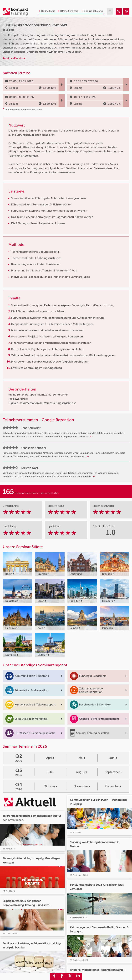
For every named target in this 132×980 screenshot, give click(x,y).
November (82, 786)
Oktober (50, 786)
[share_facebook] (62, 976)
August (82, 772)
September (113, 772)
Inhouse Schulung (92, 11)
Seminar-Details (14, 58)
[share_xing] (54, 976)
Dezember (113, 786)
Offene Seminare (68, 11)
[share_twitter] (70, 976)
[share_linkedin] (78, 976)
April (50, 758)
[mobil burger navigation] (110, 11)
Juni (113, 758)
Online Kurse (47, 11)
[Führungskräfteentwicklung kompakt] (119, 11)
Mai (82, 758)
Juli (50, 772)
